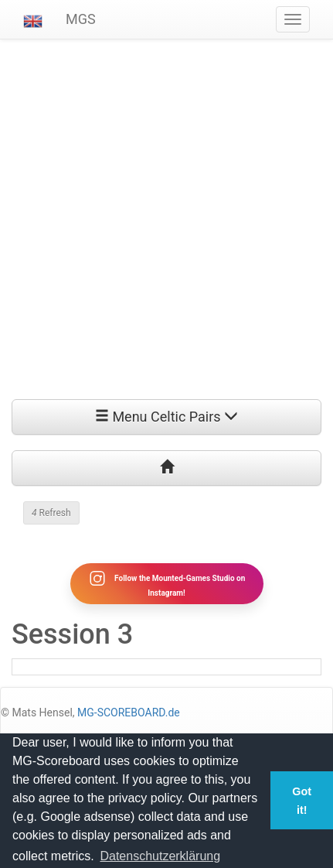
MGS (81, 19)
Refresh (51, 513)
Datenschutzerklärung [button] (160, 856)
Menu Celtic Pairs (166, 417)
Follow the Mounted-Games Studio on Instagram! (167, 583)
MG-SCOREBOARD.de (129, 713)
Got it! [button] (302, 801)
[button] (33, 19)
